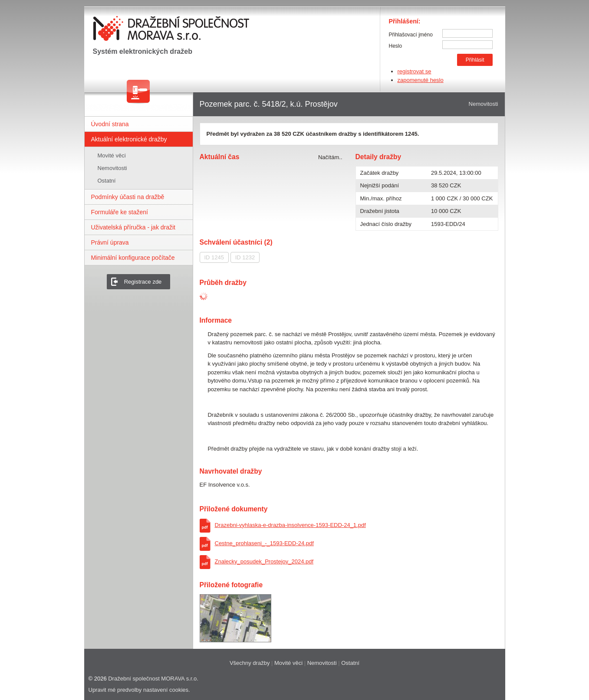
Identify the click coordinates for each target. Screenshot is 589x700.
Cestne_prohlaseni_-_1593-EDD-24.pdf (264, 543)
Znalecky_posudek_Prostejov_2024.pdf (264, 561)
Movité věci (112, 155)
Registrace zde (143, 282)
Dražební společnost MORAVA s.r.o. (153, 679)
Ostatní (107, 181)
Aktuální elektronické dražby (129, 139)
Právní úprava (110, 242)
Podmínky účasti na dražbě (128, 197)
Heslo (396, 46)
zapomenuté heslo (421, 80)
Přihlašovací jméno (411, 35)
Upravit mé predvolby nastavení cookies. (139, 690)
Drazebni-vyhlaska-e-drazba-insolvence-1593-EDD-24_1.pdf (290, 525)
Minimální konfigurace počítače (133, 258)
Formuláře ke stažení (120, 212)
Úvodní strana (110, 124)
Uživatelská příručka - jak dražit (133, 227)
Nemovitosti (112, 168)
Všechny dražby (250, 663)
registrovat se (415, 71)
